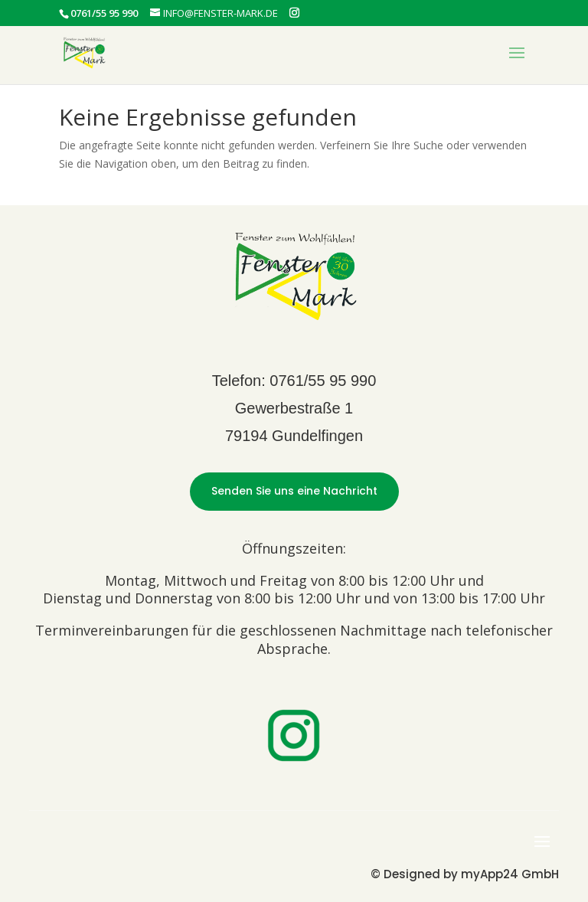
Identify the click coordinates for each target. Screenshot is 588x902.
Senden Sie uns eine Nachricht (294, 491)
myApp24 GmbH (510, 874)
